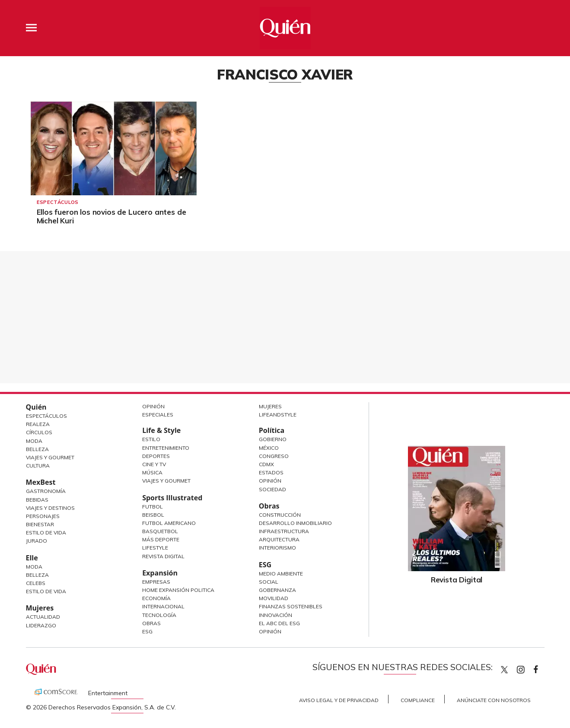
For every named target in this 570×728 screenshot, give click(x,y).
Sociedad (272, 489)
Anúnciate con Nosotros (494, 700)
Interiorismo (277, 548)
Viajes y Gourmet (50, 457)
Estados (271, 472)
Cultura (38, 466)
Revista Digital (163, 556)
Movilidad (274, 598)
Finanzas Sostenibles (291, 606)
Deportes (156, 456)
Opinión (153, 406)
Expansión (160, 573)
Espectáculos (58, 202)
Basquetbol (160, 531)
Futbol (153, 507)
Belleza (37, 449)
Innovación (275, 615)
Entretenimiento (166, 448)
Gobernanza (277, 590)
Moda (34, 441)
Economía (156, 598)
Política (272, 430)
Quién (36, 407)
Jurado (37, 541)
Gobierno (273, 439)
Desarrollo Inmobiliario (295, 523)
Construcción (280, 515)
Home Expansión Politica (178, 590)
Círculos (39, 432)
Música (152, 472)
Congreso (274, 456)
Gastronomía (46, 491)
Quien (504, 670)
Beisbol (153, 515)
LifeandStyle (278, 415)
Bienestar (40, 524)
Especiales (158, 415)
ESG (147, 631)
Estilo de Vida (46, 532)
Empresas (156, 582)
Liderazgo (41, 625)
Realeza (38, 424)
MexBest (41, 482)
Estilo (151, 439)
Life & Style (161, 430)
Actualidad (43, 617)
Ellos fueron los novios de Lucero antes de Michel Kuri (111, 216)
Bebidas (37, 500)
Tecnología (159, 615)
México (269, 448)
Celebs (36, 583)
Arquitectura (279, 539)
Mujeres (40, 608)
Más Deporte (161, 539)
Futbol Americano (169, 523)
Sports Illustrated (172, 498)
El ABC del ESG (279, 623)
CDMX (266, 464)
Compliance (418, 700)
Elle (32, 558)
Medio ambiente (281, 574)
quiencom (528, 668)
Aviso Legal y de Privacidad (339, 700)
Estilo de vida (46, 591)
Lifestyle (155, 548)
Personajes (43, 516)
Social (269, 582)
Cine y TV (154, 464)
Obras (151, 623)
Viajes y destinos (50, 508)
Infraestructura (284, 531)
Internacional (163, 606)
